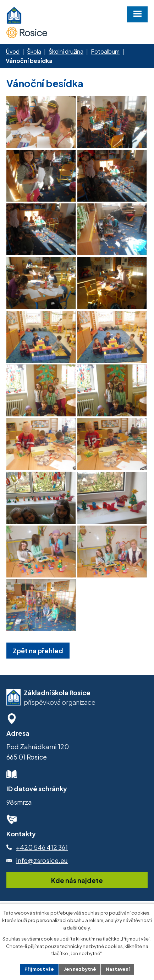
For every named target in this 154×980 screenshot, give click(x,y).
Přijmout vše (39, 969)
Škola (34, 51)
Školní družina (66, 51)
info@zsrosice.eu (42, 875)
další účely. (79, 928)
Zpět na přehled (38, 665)
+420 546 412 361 (42, 861)
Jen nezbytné (80, 969)
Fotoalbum (105, 51)
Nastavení (118, 969)
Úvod (13, 51)
